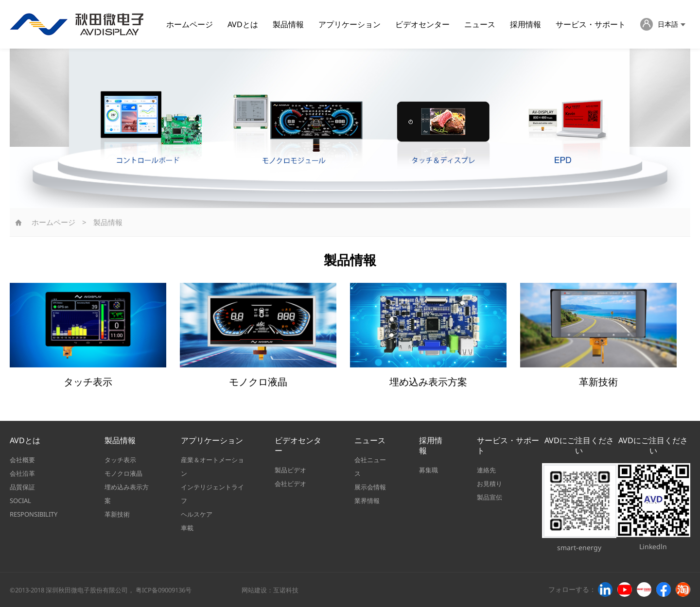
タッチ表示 (120, 460)
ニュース (480, 24)
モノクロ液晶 (123, 473)
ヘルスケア (197, 514)
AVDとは (243, 24)
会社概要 (22, 460)
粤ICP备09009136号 (164, 590)
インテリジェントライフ (212, 494)
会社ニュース (370, 467)
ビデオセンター (422, 24)
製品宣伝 (490, 497)
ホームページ (190, 24)
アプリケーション (350, 24)
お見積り (490, 484)
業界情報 (367, 501)
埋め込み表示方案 (127, 494)
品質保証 (22, 487)
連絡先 (486, 470)
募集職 (429, 470)
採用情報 (525, 24)
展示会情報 (370, 487)
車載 (187, 528)
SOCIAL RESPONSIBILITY (34, 507)
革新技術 (117, 514)
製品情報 (288, 24)
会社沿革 (22, 473)
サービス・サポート (591, 24)
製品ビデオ (290, 470)
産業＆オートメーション (212, 467)
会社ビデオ (290, 484)
